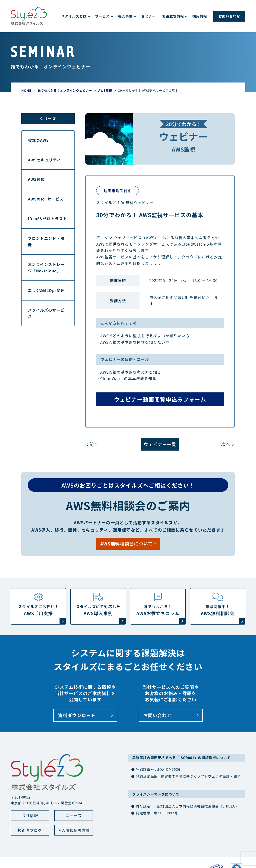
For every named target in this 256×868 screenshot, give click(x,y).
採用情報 (200, 16)
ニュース (74, 816)
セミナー (148, 16)
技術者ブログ (30, 831)
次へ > (228, 444)
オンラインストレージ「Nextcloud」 (46, 267)
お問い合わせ (229, 16)
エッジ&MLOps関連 (46, 290)
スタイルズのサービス (46, 313)
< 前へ (92, 444)
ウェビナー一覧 (160, 444)
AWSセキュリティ (44, 160)
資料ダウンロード (77, 716)
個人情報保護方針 (74, 831)
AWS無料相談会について (127, 544)
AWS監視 (36, 179)
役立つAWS (38, 140)
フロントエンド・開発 (46, 241)
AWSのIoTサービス (46, 199)
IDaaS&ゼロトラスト (47, 219)
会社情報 (30, 816)
